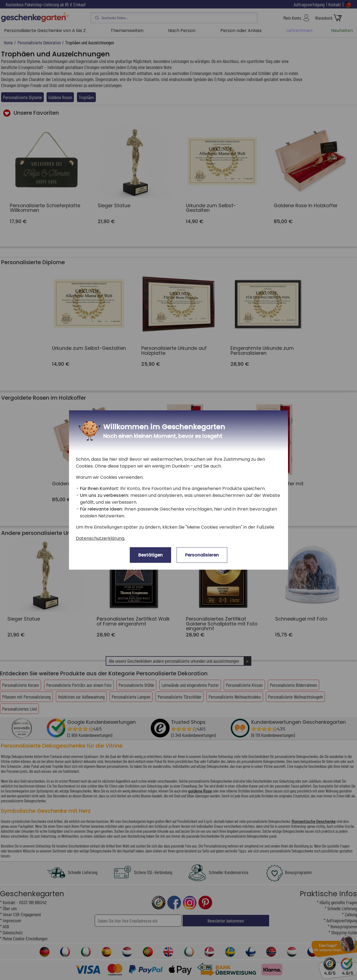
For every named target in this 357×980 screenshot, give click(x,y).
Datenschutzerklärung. (100, 538)
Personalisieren (202, 555)
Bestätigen (150, 555)
